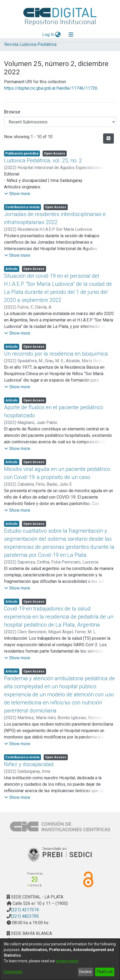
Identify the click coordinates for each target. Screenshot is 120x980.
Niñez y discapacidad (29, 764)
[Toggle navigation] (71, 35)
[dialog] (60, 959)
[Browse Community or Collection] (60, 122)
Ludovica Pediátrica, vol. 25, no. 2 (43, 160)
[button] (17, 194)
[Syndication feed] (108, 138)
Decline (85, 972)
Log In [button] (48, 34)
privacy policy (67, 961)
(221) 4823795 (25, 916)
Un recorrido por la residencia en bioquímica (56, 354)
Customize (13, 972)
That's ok (105, 972)
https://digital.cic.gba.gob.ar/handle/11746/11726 (51, 88)
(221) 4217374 (25, 910)
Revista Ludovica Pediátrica (30, 44)
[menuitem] (58, 35)
